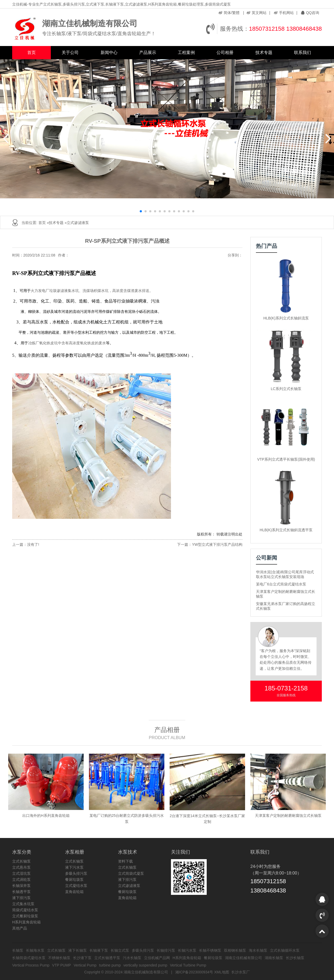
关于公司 (70, 52)
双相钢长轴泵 (235, 950)
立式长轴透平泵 (107, 958)
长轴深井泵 (21, 886)
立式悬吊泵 (21, 867)
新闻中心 (109, 52)
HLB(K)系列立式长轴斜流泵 (286, 318)
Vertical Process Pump (31, 965)
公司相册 (225, 52)
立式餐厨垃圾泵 (25, 916)
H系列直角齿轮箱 (26, 922)
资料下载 (125, 861)
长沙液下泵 (82, 958)
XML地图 (222, 972)
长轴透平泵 (21, 892)
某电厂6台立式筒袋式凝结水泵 (281, 584)
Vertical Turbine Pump (188, 965)
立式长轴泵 (21, 861)
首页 (31, 52)
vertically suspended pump (145, 965)
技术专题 (264, 52)
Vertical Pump (85, 965)
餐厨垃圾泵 (74, 880)
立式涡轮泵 (21, 880)
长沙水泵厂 (241, 972)
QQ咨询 (310, 13)
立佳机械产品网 (157, 958)
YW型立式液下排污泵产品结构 (217, 544)
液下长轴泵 (78, 950)
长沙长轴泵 (295, 958)
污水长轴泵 (132, 958)
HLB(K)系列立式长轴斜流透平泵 (286, 530)
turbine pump (110, 965)
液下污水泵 (74, 867)
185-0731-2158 (286, 688)
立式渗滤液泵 (78, 223)
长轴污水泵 (187, 950)
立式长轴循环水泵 (285, 950)
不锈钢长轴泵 (59, 958)
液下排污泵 (21, 898)
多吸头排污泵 (76, 873)
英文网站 (257, 13)
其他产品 (20, 928)
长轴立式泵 (120, 950)
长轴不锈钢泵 (210, 950)
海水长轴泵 (258, 950)
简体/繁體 (229, 13)
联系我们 (303, 52)
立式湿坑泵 (21, 873)
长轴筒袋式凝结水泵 (29, 958)
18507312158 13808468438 (285, 29)
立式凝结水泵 (76, 886)
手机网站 (284, 13)
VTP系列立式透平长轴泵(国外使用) (286, 459)
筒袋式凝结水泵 (25, 910)
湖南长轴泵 (274, 958)
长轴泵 (18, 950)
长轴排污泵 (166, 950)
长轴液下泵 (99, 950)
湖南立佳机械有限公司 (243, 958)
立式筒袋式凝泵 (131, 873)
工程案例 (186, 52)
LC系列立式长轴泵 (286, 389)
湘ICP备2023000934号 (194, 972)
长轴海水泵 (35, 950)
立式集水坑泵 (23, 904)
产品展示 (148, 52)
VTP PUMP (62, 965)
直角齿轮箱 (74, 892)
